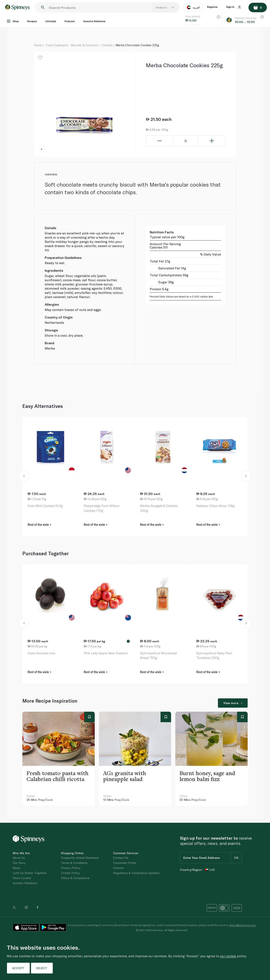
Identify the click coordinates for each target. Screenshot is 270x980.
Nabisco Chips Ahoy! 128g (215, 506)
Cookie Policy (70, 873)
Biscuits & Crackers (84, 45)
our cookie (228, 956)
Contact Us (121, 858)
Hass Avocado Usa (41, 653)
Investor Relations (94, 21)
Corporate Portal (125, 863)
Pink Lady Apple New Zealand (106, 653)
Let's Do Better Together (30, 873)
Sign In (234, 7)
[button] (24, 477)
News (16, 868)
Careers (118, 868)
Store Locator (22, 878)
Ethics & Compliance (75, 878)
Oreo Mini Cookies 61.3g (45, 506)
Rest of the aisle (39, 525)
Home (38, 45)
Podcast (70, 21)
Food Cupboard (56, 45)
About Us (19, 858)
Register (212, 7)
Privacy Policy (71, 868)
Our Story (19, 863)
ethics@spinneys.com (243, 925)
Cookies (107, 45)
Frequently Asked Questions (80, 858)
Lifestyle (51, 21)
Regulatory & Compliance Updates (136, 873)
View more (233, 703)
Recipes (32, 21)
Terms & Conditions (74, 863)
